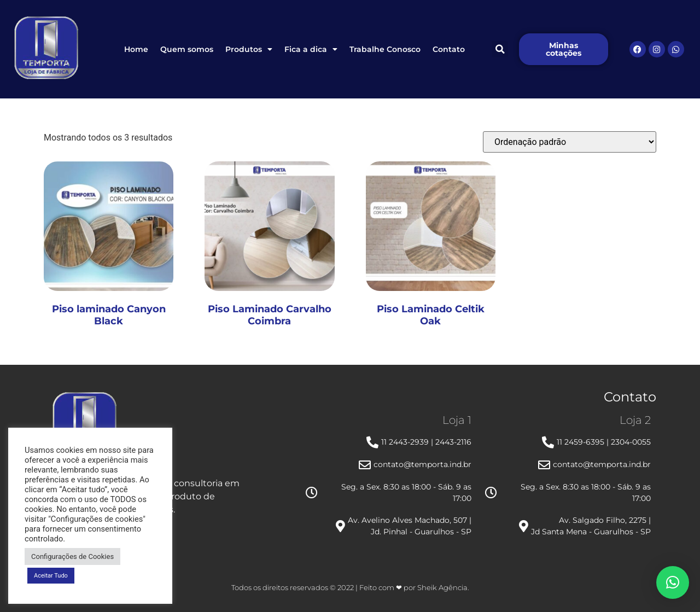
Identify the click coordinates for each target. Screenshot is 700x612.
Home (136, 49)
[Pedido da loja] (570, 142)
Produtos (249, 49)
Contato (449, 49)
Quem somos (187, 49)
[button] (500, 49)
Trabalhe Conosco (385, 49)
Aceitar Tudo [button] (51, 576)
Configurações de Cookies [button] (72, 556)
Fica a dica (311, 49)
